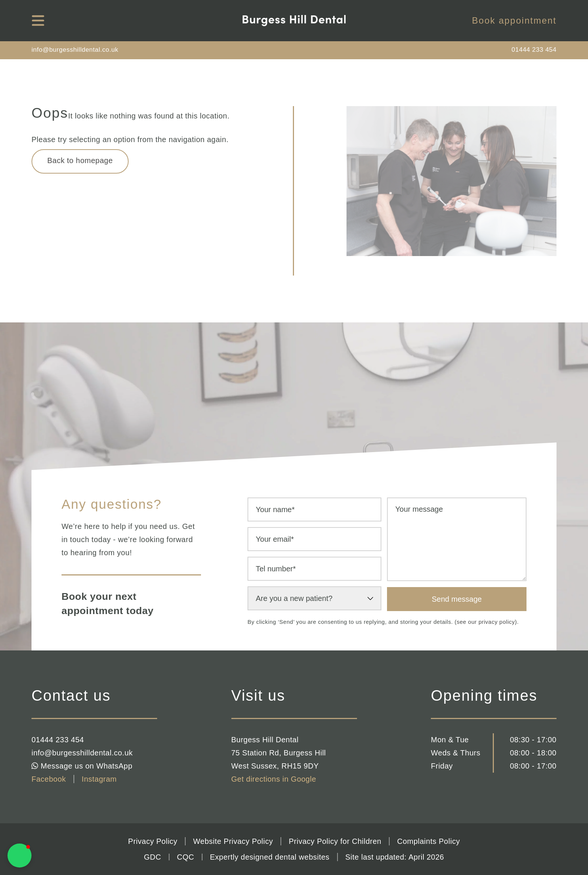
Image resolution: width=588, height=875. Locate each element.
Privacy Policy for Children (335, 841)
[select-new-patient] (314, 598)
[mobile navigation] (38, 21)
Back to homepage (80, 160)
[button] (19, 856)
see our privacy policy (486, 622)
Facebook (49, 779)
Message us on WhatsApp (82, 766)
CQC (186, 857)
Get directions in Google (274, 779)
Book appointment (514, 21)
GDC (153, 857)
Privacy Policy (153, 841)
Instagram (99, 779)
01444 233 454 (534, 50)
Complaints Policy (428, 841)
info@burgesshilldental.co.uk (75, 50)
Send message (457, 599)
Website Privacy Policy (233, 841)
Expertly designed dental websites (270, 857)
